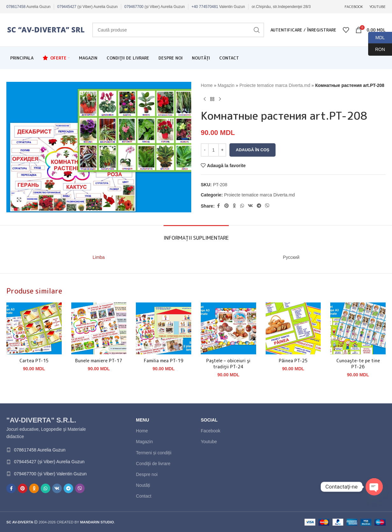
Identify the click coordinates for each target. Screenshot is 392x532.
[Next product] (220, 99)
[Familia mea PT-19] (164, 329)
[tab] (196, 235)
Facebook (210, 431)
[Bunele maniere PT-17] (99, 329)
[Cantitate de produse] (213, 150)
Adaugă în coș (252, 150)
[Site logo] (46, 30)
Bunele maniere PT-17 (99, 361)
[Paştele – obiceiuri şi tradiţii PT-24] (228, 329)
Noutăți (143, 485)
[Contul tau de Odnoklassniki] (234, 206)
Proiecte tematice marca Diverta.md (275, 85)
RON (377, 50)
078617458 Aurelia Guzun (40, 450)
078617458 (16, 7)
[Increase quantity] (222, 150)
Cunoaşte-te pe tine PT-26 (358, 364)
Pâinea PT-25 (293, 361)
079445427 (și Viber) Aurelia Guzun (49, 462)
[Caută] (178, 30)
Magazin (226, 85)
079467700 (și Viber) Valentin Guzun (50, 474)
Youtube (209, 442)
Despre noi (147, 474)
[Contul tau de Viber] (267, 206)
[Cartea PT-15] (34, 329)
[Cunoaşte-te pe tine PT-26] (358, 329)
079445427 (67, 7)
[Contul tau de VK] (250, 206)
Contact (143, 496)
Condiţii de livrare (153, 464)
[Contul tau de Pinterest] (227, 206)
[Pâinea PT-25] (293, 329)
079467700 (134, 7)
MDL (376, 38)
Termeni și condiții (154, 453)
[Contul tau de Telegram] (259, 206)
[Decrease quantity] (205, 150)
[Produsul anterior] (205, 99)
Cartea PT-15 (34, 361)
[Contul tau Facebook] (219, 206)
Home (207, 85)
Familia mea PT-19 (164, 361)
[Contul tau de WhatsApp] (242, 206)
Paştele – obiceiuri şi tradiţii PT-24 (228, 364)
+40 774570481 (205, 7)
